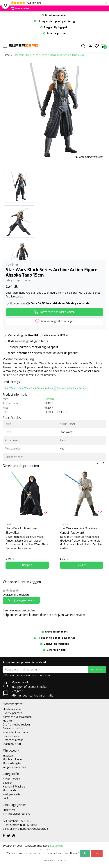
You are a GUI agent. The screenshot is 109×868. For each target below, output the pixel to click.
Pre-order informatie (15, 732)
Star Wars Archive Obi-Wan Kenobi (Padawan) (78, 530)
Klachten (8, 721)
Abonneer (97, 669)
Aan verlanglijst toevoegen (55, 321)
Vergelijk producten (14, 767)
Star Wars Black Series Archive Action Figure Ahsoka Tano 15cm (49, 55)
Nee (97, 853)
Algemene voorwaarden (17, 717)
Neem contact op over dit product (56, 353)
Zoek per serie (11, 794)
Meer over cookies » (55, 861)
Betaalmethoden (13, 729)
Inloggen (8, 756)
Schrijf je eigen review (18, 280)
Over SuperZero (12, 713)
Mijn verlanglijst (12, 763)
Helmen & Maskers (14, 787)
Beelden (8, 783)
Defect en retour (13, 740)
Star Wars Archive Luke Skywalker (21, 530)
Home (6, 55)
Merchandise (10, 791)
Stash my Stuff (12, 744)
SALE (6, 798)
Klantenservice (12, 709)
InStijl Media (56, 846)
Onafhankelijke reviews (17, 725)
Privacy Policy (11, 736)
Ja (85, 853)
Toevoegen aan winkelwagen (54, 312)
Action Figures (11, 779)
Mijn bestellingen (13, 760)
